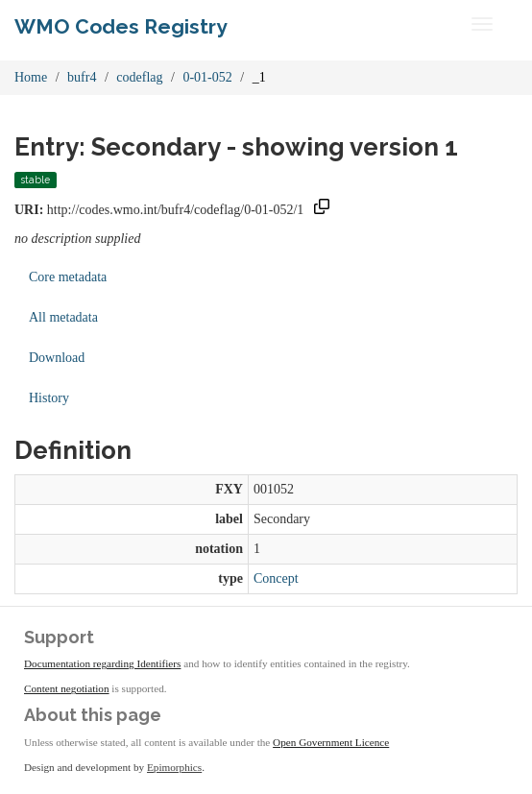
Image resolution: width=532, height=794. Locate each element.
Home (31, 77)
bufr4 (82, 77)
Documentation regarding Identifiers (102, 663)
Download (57, 358)
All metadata (63, 317)
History (49, 398)
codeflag (139, 77)
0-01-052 (207, 77)
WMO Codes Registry (121, 26)
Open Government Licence (331, 742)
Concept (276, 578)
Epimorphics (174, 767)
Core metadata (68, 277)
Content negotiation (67, 688)
